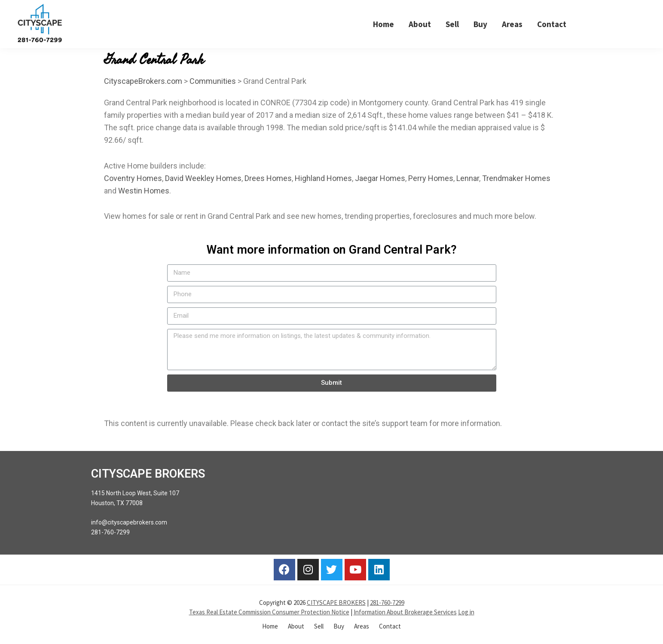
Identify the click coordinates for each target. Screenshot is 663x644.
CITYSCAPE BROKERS (336, 603)
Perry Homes (431, 178)
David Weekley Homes (203, 178)
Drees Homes (268, 178)
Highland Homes (323, 178)
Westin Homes (144, 191)
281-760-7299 (387, 603)
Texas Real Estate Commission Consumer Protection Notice (269, 612)
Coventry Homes (133, 178)
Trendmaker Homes (516, 178)
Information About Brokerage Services (405, 612)
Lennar (468, 178)
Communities (213, 81)
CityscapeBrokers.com (143, 81)
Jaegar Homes (380, 178)
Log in (466, 612)
